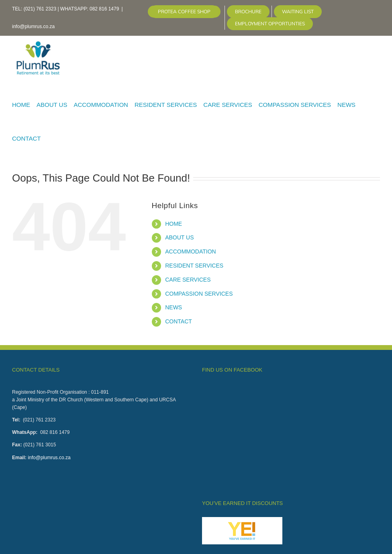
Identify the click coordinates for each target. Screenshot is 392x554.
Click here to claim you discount (239, 456)
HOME (174, 224)
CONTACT (179, 321)
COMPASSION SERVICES (199, 294)
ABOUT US (179, 237)
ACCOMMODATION (191, 251)
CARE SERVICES (188, 280)
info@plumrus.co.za (33, 27)
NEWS (174, 307)
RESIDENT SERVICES (194, 266)
